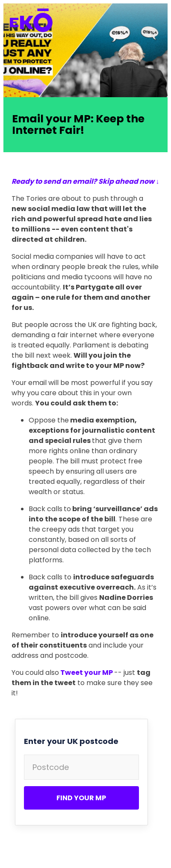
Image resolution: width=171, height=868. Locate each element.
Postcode (51, 767)
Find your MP (81, 798)
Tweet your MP (87, 673)
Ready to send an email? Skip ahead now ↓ (85, 181)
